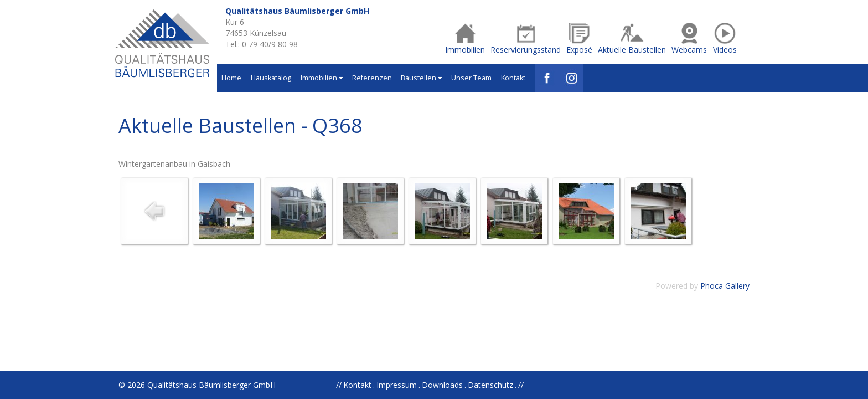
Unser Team (471, 78)
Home (231, 78)
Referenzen (372, 78)
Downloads (442, 385)
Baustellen (421, 78)
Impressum (397, 385)
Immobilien (322, 78)
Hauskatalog (271, 78)
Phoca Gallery (725, 286)
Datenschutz (490, 385)
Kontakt (513, 78)
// (521, 385)
